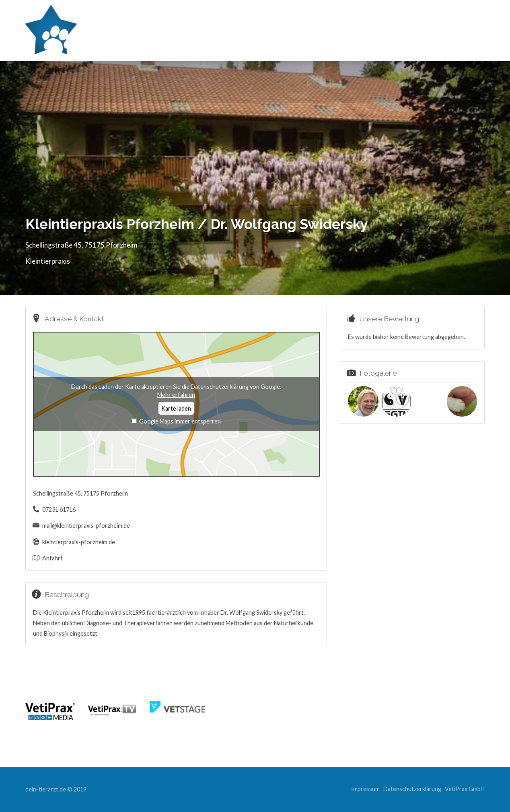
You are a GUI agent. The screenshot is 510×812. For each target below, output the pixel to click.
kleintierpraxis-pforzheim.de (79, 542)
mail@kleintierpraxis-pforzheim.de (86, 526)
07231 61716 (59, 509)
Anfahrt (52, 558)
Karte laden (176, 408)
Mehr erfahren (176, 395)
